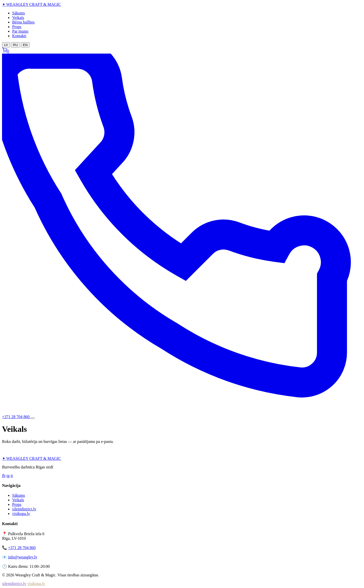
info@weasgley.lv (23, 557)
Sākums (19, 13)
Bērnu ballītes (23, 22)
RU (15, 45)
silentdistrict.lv (24, 509)
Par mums (20, 31)
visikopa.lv (21, 514)
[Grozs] (6, 51)
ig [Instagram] (8, 476)
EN (25, 45)
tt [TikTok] (12, 476)
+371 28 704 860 (22, 548)
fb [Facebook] (4, 476)
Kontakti (19, 36)
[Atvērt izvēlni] (33, 418)
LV (6, 45)
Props (17, 27)
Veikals (18, 18)
